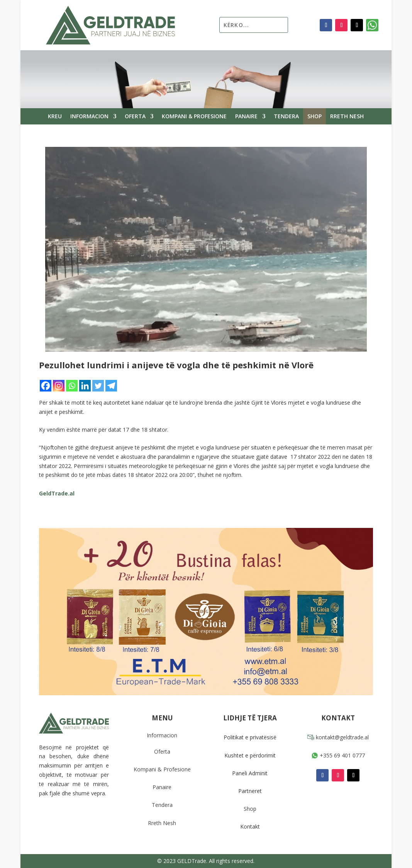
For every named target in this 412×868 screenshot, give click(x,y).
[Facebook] (46, 386)
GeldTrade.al (57, 493)
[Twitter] (98, 386)
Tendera (286, 117)
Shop (315, 117)
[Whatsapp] (72, 386)
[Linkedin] (85, 386)
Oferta (135, 117)
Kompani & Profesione (194, 117)
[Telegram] (111, 386)
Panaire (246, 117)
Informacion (89, 117)
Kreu (55, 117)
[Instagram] (59, 386)
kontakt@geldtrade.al (338, 737)
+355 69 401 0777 (338, 755)
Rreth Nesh (347, 117)
